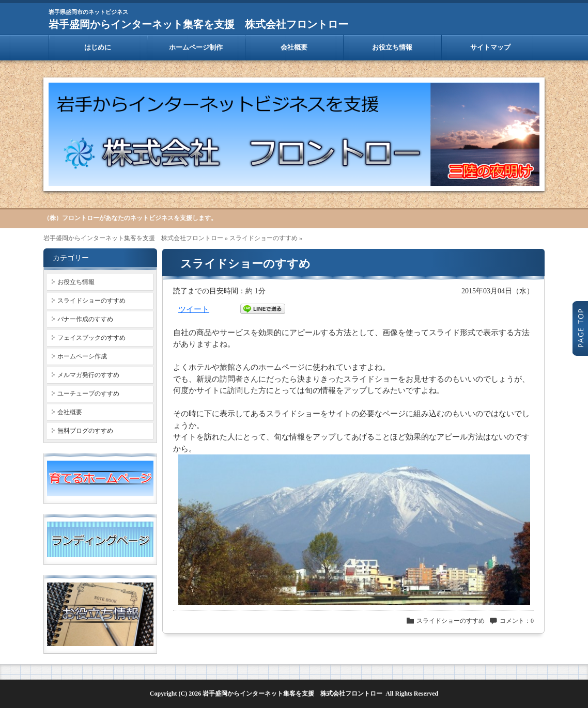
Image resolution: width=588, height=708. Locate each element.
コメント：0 (517, 621)
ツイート (194, 309)
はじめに (98, 47)
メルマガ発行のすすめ (88, 375)
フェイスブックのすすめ (91, 338)
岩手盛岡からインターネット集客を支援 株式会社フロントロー (198, 24)
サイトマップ (490, 47)
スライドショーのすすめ (264, 238)
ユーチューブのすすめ (88, 394)
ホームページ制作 (196, 47)
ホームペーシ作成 (82, 356)
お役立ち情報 (392, 47)
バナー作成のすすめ (85, 319)
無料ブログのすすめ (85, 431)
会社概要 (294, 47)
